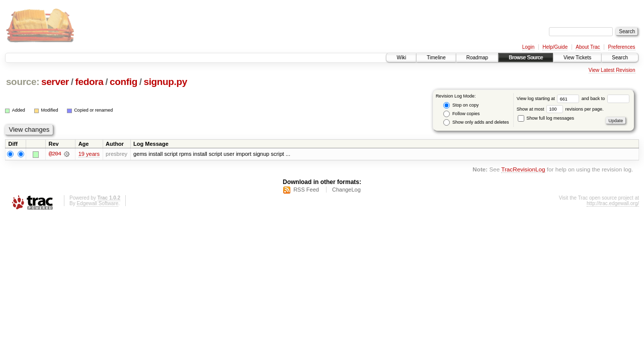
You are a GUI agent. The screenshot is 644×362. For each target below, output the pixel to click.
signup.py (165, 82)
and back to (606, 99)
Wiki (401, 58)
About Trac (588, 47)
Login (528, 47)
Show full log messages (546, 118)
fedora (89, 82)
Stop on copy (461, 105)
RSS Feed (306, 190)
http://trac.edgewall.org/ (613, 203)
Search (620, 58)
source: (23, 82)
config (124, 82)
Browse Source (526, 58)
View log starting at (549, 99)
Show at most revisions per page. (560, 109)
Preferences (622, 47)
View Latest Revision (612, 70)
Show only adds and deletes (476, 122)
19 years (89, 154)
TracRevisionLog (523, 170)
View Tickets (577, 58)
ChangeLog (346, 190)
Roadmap (477, 58)
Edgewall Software (97, 203)
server (55, 82)
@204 (55, 154)
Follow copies (461, 114)
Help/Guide (555, 47)
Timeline (436, 58)
